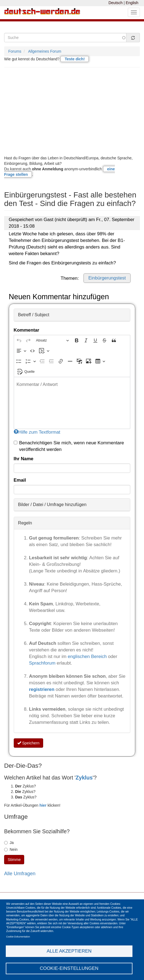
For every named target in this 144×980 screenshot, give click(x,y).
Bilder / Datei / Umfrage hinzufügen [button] (52, 505)
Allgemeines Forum (45, 51)
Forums (15, 51)
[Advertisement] (72, 111)
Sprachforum (43, 663)
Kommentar (27, 330)
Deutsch (116, 3)
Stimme (14, 860)
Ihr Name (24, 459)
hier (43, 805)
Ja (9, 843)
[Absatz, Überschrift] (52, 341)
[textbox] (72, 403)
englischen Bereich (87, 656)
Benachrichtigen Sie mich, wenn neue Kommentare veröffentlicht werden (69, 446)
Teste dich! (75, 59)
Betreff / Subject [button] (34, 315)
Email (20, 480)
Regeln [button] (25, 523)
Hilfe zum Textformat (37, 432)
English (132, 3)
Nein (11, 849)
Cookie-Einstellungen (69, 968)
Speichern (28, 743)
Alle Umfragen (20, 874)
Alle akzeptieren (69, 951)
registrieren (42, 689)
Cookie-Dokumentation (18, 937)
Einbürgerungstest (107, 278)
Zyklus (84, 778)
